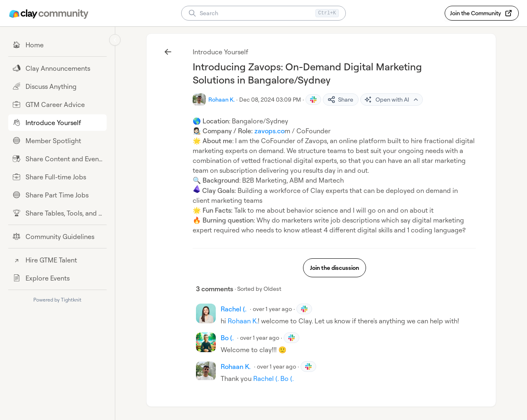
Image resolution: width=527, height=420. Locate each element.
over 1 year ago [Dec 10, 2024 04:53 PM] (276, 366)
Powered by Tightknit (57, 300)
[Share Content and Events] (57, 159)
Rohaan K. (243, 321)
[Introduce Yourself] (57, 123)
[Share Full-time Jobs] (57, 177)
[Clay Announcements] (57, 68)
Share (340, 100)
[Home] (57, 45)
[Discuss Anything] (57, 86)
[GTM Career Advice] (57, 104)
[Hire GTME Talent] (57, 260)
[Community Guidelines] (57, 237)
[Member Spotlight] (57, 141)
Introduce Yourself (220, 52)
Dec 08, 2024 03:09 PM (270, 99)
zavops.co (269, 131)
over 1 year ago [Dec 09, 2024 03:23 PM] (272, 309)
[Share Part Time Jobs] (57, 195)
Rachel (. (266, 378)
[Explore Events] (57, 278)
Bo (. (287, 378)
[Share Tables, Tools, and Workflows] (57, 213)
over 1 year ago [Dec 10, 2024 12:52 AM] (260, 338)
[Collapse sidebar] (115, 40)
